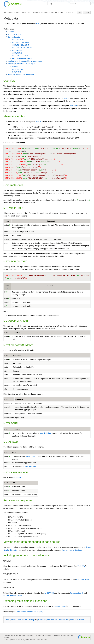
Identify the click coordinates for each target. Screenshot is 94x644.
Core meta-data (14, 37)
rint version (23, 620)
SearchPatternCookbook (13, 596)
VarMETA (81, 566)
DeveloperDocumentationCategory (53, 12)
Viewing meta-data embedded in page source (25, 61)
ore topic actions (77, 620)
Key (7, 221)
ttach (14, 620)
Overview (11, 32)
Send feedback (42, 640)
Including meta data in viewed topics (21, 64)
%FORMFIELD (18, 69)
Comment (51, 221)
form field (73, 106)
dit (8, 620)
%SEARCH (16, 72)
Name (14, 452)
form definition (45, 433)
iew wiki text (52, 620)
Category (35, 12)
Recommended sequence (22, 58)
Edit (80, 13)
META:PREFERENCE (20, 56)
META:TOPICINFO (19, 40)
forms (38, 24)
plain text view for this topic (72, 550)
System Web (25, 12)
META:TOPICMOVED (20, 42)
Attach (87, 13)
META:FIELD (17, 53)
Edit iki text (64, 620)
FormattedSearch (77, 593)
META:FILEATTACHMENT (22, 48)
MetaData (71, 12)
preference (17, 478)
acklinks (42, 620)
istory (32, 620)
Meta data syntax (14, 34)
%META (15, 67)
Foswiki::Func (60, 606)
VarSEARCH (49, 593)
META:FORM (17, 50)
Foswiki (16, 12)
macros (39, 122)
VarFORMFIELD (82, 580)
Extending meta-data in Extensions (21, 75)
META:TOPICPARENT (21, 45)
